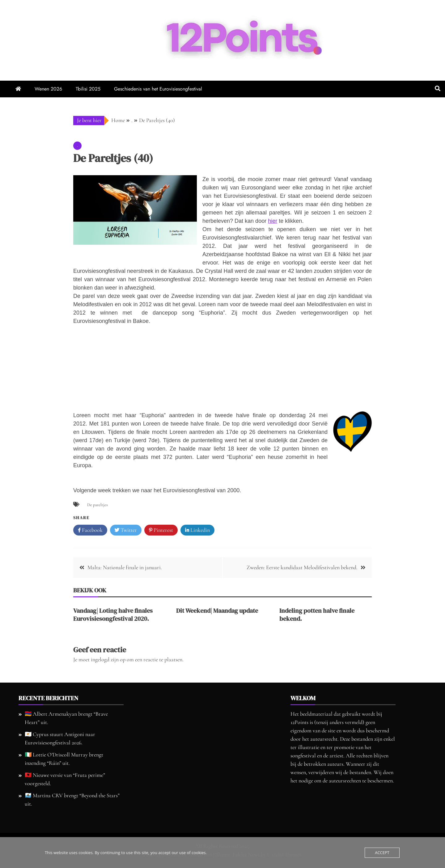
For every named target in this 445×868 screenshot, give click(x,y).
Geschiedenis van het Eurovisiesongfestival (158, 89)
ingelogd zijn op (108, 659)
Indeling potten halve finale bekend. (317, 615)
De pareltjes (97, 505)
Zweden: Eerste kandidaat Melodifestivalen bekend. (302, 567)
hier (273, 221)
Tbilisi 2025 (88, 89)
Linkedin (197, 530)
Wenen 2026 (48, 89)
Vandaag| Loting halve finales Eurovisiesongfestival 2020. (113, 615)
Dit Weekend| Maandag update (217, 611)
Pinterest (161, 530)
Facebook (90, 530)
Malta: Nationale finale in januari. (125, 567)
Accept (382, 853)
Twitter (126, 530)
